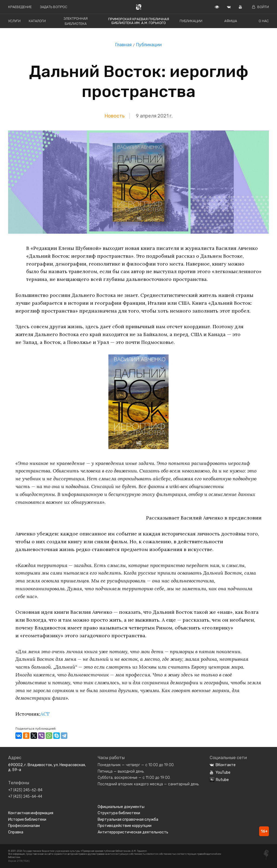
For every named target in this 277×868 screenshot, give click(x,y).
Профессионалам (24, 826)
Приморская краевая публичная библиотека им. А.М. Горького (139, 21)
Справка (16, 832)
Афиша (231, 21)
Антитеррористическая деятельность (133, 832)
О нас (264, 21)
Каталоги (37, 21)
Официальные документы (121, 807)
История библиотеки (27, 820)
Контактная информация (31, 813)
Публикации (191, 21)
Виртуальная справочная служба (128, 820)
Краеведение (20, 7)
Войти (260, 7)
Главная (123, 45)
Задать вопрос (54, 7)
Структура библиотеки (119, 813)
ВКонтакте (223, 765)
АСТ (45, 714)
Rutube (219, 780)
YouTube (220, 773)
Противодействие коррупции (125, 826)
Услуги (14, 21)
